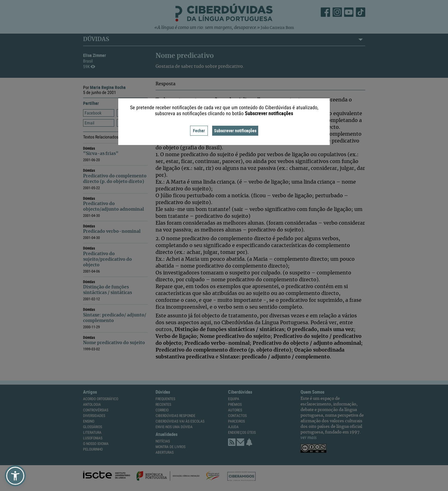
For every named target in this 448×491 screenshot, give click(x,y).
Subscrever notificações (235, 131)
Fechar (199, 131)
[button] (15, 476)
